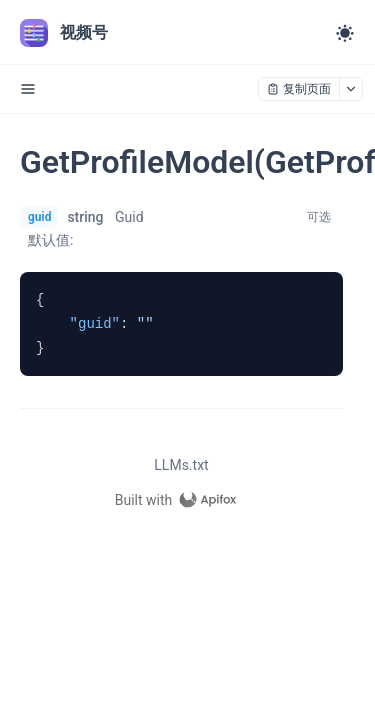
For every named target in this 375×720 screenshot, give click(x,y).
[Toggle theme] (345, 33)
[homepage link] (182, 500)
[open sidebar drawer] (28, 89)
